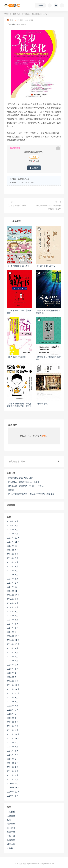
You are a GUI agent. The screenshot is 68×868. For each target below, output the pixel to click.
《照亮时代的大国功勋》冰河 (20, 478)
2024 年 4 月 (13, 620)
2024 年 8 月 (13, 603)
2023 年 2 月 (13, 677)
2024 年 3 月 (13, 624)
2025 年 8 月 (13, 554)
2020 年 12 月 (13, 783)
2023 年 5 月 (13, 665)
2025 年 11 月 (13, 542)
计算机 (10, 848)
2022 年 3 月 (13, 722)
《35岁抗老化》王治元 (26, 182)
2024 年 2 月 (13, 628)
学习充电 (11, 832)
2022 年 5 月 (13, 714)
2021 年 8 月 (13, 751)
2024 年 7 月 (13, 607)
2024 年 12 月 (13, 587)
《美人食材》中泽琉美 (16, 357)
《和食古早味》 (43, 404)
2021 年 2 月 (13, 775)
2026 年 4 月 (13, 521)
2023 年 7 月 (13, 656)
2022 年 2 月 (13, 726)
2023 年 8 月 (13, 652)
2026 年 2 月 (13, 530)
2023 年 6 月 (13, 661)
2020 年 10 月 (13, 792)
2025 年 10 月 (13, 546)
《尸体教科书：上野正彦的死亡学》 (19, 312)
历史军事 (11, 824)
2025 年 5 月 (13, 566)
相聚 (10, 20)
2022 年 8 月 (13, 702)
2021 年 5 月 (13, 763)
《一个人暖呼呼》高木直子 (18, 266)
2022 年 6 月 (13, 710)
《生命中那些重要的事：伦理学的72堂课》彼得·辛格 (31, 494)
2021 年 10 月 (13, 743)
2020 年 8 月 (13, 796)
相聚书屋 (17, 14)
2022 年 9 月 (13, 697)
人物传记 (11, 816)
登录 (44, 436)
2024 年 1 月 (13, 632)
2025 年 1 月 (13, 583)
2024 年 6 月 (13, 611)
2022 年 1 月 (13, 730)
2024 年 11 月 (13, 591)
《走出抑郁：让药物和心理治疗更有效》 (48, 312)
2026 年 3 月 (13, 525)
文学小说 (11, 836)
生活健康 (25, 14)
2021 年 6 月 (13, 759)
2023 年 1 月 (13, 681)
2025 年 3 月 (13, 575)
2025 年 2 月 (13, 579)
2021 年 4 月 (13, 767)
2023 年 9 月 (13, 648)
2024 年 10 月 (13, 595)
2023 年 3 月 (13, 673)
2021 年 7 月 (13, 755)
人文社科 (11, 811)
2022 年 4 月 (13, 718)
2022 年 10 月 (13, 693)
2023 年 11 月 (13, 640)
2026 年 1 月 (13, 534)
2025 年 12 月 (13, 538)
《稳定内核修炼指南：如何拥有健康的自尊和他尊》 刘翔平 (19, 405)
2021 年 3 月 (13, 771)
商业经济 (11, 828)
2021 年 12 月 (13, 734)
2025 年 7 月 (13, 558)
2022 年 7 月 (13, 706)
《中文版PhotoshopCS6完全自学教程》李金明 (48, 207)
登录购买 (34, 168)
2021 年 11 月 (13, 738)
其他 (9, 820)
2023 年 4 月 (13, 669)
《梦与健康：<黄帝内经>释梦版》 (48, 358)
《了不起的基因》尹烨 (16, 205)
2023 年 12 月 (13, 636)
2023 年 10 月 (13, 644)
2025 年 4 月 (13, 570)
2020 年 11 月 (13, 788)
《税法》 (11, 490)
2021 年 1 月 (13, 779)
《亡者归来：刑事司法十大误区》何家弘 (25, 486)
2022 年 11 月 (13, 689)
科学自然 (11, 844)
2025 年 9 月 (13, 550)
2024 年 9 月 (13, 599)
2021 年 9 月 (13, 747)
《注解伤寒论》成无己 (45, 266)
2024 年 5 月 (13, 616)
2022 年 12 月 (13, 685)
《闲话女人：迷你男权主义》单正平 (23, 482)
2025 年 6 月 (13, 562)
